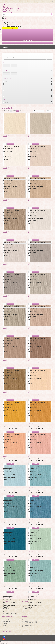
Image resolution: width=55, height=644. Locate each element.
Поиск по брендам (9, 51)
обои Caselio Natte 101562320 (10, 397)
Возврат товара (27, 610)
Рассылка (5, 625)
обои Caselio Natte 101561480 (36, 205)
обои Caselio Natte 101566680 (10, 557)
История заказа (7, 622)
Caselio (17, 51)
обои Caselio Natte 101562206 (36, 365)
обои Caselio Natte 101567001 (36, 557)
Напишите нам (28, 43)
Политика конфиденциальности (10, 612)
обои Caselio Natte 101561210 (10, 173)
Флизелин (7, 90)
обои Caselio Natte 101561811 (36, 301)
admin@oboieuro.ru (28, 627)
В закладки (7, 139)
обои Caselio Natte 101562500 (36, 397)
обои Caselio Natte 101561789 (10, 301)
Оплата (5, 610)
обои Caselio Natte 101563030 (36, 429)
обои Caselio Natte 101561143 (36, 141)
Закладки (5, 623)
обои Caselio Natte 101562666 (10, 429)
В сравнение (16, 139)
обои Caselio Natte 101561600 (36, 237)
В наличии (7, 84)
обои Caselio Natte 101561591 (10, 237)
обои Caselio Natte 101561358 (36, 173)
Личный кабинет (7, 620)
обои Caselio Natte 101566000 (10, 493)
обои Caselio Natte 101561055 (10, 141)
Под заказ (7, 82)
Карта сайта (26, 612)
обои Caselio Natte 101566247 (10, 525)
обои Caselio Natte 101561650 (10, 269)
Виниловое (7, 96)
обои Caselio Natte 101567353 (36, 589)
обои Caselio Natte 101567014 (10, 589)
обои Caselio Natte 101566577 (36, 525)
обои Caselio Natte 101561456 (10, 205)
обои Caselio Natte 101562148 (10, 365)
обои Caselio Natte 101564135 (10, 461)
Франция (6, 102)
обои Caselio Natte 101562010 (36, 333)
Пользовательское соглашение (10, 614)
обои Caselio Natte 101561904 (10, 333)
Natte (22, 51)
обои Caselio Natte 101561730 (36, 269)
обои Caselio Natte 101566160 (36, 493)
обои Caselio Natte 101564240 (36, 461)
